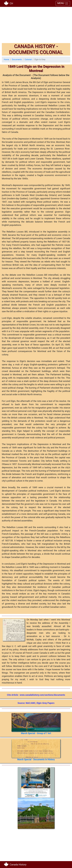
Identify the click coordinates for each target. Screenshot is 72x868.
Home (6, 59)
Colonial (28, 59)
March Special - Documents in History (36, 759)
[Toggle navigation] (67, 865)
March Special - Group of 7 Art (36, 733)
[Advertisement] (36, 26)
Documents (17, 59)
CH (11, 3)
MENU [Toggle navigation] (63, 3)
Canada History (18, 865)
